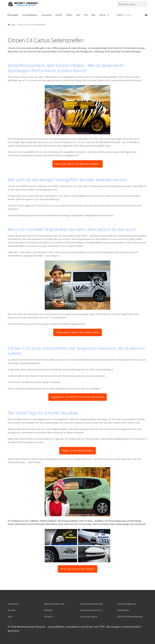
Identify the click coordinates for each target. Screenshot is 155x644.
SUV (86, 15)
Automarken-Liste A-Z (91, 610)
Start (13, 25)
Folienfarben (123, 610)
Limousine (46, 15)
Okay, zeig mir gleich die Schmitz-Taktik (78, 332)
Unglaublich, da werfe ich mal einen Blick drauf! (77, 397)
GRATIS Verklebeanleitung (130, 617)
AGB (10, 617)
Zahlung (48, 610)
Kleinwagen (13, 15)
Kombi (59, 15)
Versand (48, 617)
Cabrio (69, 15)
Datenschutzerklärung (92, 604)
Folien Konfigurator (127, 604)
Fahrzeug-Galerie (89, 617)
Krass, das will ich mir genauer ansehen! (78, 164)
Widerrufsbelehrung (54, 604)
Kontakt (12, 610)
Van (78, 15)
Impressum (13, 604)
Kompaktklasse (30, 15)
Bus (94, 15)
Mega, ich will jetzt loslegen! (78, 451)
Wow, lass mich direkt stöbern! (77, 569)
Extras (102, 15)
